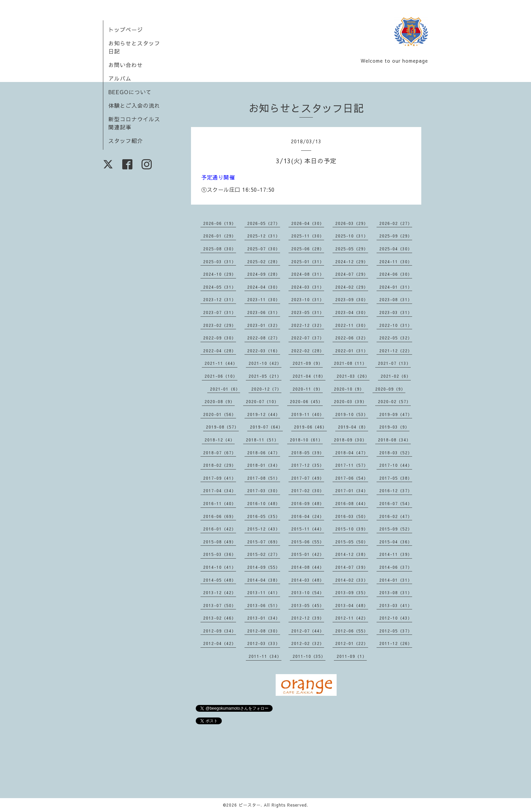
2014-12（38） (352, 554)
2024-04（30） (264, 287)
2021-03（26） (353, 376)
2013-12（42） (220, 592)
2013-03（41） (396, 605)
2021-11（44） (221, 363)
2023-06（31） (264, 312)
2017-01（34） (352, 491)
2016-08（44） (352, 503)
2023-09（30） (352, 299)
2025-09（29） (396, 236)
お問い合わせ (126, 65)
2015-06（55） (308, 542)
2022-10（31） (396, 325)
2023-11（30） (264, 299)
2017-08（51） (264, 478)
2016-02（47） (396, 516)
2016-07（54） (396, 503)
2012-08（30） (264, 631)
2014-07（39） (352, 567)
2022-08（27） (264, 338)
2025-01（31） (308, 262)
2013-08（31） (396, 592)
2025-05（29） (352, 249)
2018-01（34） (264, 465)
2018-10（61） (306, 440)
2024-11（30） (396, 262)
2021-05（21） (265, 376)
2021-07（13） (394, 363)
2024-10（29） (220, 274)
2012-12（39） (308, 618)
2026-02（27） (396, 223)
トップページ (126, 29)
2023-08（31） (396, 299)
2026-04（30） (308, 223)
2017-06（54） (352, 478)
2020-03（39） (350, 401)
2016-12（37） (396, 491)
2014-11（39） (396, 554)
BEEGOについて (130, 92)
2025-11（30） (308, 236)
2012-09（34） (220, 631)
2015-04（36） (396, 542)
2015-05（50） (352, 542)
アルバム (120, 78)
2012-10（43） (396, 618)
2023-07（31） (220, 312)
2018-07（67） (220, 453)
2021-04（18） (309, 376)
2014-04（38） (264, 580)
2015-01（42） (308, 554)
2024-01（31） (396, 287)
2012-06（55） (352, 631)
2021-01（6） (225, 389)
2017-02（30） (308, 491)
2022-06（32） (352, 338)
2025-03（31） (220, 262)
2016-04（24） (308, 516)
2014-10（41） (220, 567)
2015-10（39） (352, 529)
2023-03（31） (396, 312)
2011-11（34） (265, 656)
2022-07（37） (308, 338)
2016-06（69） (220, 516)
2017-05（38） (396, 478)
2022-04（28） (220, 351)
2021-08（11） (350, 363)
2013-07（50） (220, 605)
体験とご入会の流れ (134, 105)
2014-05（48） (220, 580)
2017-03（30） (264, 491)
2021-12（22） (396, 351)
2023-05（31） (308, 312)
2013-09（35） (352, 592)
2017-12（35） (308, 465)
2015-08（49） (220, 542)
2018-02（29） (220, 465)
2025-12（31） (264, 236)
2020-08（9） (220, 401)
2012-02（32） (308, 643)
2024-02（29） (352, 287)
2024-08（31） (308, 274)
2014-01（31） (396, 580)
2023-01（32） (264, 325)
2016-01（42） (220, 529)
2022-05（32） (396, 338)
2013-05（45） (308, 605)
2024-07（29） (352, 274)
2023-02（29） (220, 325)
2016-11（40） (220, 503)
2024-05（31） (220, 287)
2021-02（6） (396, 376)
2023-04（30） (352, 312)
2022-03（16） (264, 351)
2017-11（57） (352, 465)
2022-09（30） (220, 338)
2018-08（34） (394, 440)
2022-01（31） (352, 351)
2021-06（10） (221, 376)
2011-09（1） (352, 656)
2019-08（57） (222, 427)
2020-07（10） (262, 401)
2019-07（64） (266, 427)
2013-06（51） (264, 605)
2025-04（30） (396, 249)
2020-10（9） (349, 389)
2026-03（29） (352, 223)
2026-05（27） (264, 223)
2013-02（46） (220, 618)
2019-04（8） (353, 427)
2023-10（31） (308, 299)
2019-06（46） (310, 427)
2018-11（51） (262, 440)
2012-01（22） (352, 643)
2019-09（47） (396, 414)
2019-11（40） (308, 414)
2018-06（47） (264, 453)
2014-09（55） (264, 567)
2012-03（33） (264, 643)
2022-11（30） (352, 325)
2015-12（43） (264, 529)
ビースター (250, 805)
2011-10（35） (309, 656)
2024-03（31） (308, 287)
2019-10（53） (352, 414)
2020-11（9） (308, 389)
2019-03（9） (394, 427)
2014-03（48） (308, 580)
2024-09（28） (264, 274)
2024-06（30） (396, 274)
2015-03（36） (220, 554)
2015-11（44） (308, 529)
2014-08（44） (308, 567)
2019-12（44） (264, 414)
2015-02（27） (264, 554)
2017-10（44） (396, 465)
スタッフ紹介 (126, 141)
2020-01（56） (220, 414)
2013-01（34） (264, 618)
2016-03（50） (352, 516)
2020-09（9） (390, 389)
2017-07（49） (308, 478)
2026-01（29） (220, 236)
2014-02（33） (352, 580)
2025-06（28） (308, 249)
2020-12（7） (266, 389)
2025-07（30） (264, 249)
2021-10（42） (265, 363)
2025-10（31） (352, 236)
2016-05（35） (264, 516)
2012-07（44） (308, 631)
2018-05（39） (308, 453)
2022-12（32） (308, 325)
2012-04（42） (220, 643)
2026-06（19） (220, 223)
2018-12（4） (220, 440)
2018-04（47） (352, 453)
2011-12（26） (396, 643)
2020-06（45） (306, 401)
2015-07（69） (264, 542)
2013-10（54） (308, 592)
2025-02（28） (264, 262)
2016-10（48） (264, 503)
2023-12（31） (220, 299)
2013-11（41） (264, 592)
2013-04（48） (352, 605)
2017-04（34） (220, 491)
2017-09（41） (220, 478)
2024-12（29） (352, 262)
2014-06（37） (396, 567)
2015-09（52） (396, 529)
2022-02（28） (308, 351)
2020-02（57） (394, 401)
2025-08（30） (220, 249)
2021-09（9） (308, 363)
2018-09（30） (350, 440)
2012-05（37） (396, 631)
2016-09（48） (308, 503)
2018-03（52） (396, 453)
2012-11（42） (352, 618)
